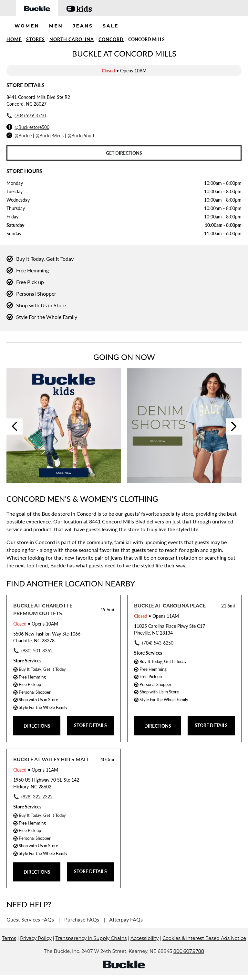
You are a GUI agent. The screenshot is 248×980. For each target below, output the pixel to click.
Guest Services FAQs (30, 919)
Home (14, 39)
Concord (111, 39)
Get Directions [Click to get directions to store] (124, 153)
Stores (36, 39)
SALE (111, 26)
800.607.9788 (189, 951)
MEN (56, 26)
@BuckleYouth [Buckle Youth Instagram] (82, 136)
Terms (9, 938)
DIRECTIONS (37, 726)
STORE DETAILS (90, 725)
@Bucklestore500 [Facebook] (32, 127)
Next (234, 427)
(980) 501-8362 (37, 651)
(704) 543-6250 (158, 643)
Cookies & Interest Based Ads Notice (204, 938)
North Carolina (72, 39)
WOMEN (27, 26)
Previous (15, 427)
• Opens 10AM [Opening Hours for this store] (36, 624)
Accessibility (145, 938)
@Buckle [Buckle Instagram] (23, 136)
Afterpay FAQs (126, 919)
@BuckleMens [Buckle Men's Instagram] (50, 136)
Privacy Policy (36, 938)
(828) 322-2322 (37, 797)
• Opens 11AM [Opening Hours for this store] (156, 616)
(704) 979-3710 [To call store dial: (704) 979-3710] (30, 116)
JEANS (83, 26)
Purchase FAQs (82, 919)
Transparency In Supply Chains (91, 938)
